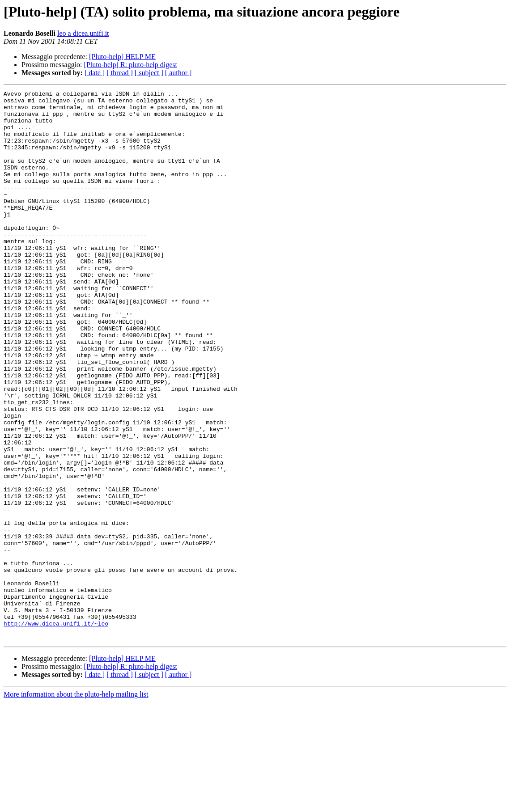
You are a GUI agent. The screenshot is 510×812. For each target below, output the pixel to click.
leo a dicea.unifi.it (83, 33)
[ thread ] (120, 73)
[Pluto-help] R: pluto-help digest (131, 65)
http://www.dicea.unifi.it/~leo (56, 731)
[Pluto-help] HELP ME (122, 57)
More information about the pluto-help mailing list (76, 804)
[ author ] (178, 73)
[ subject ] (149, 73)
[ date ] (95, 73)
